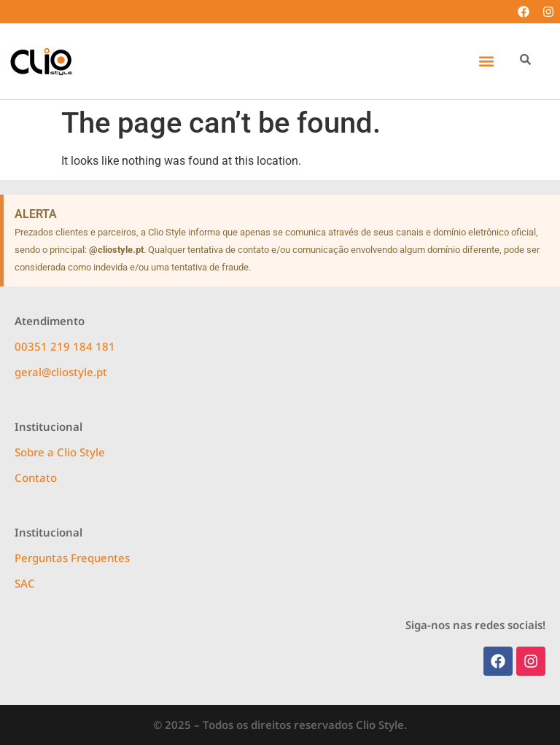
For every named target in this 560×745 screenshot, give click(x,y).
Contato (36, 477)
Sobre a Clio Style (60, 452)
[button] (486, 62)
